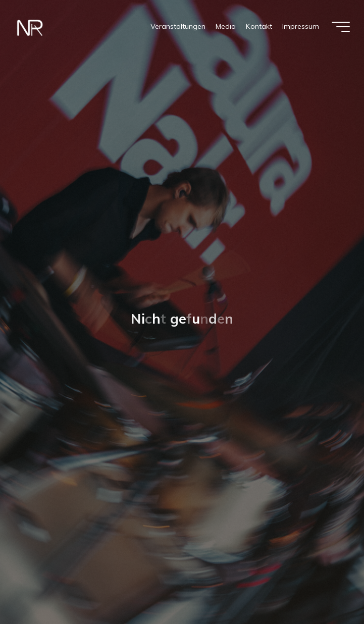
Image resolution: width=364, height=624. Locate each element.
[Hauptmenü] (341, 27)
